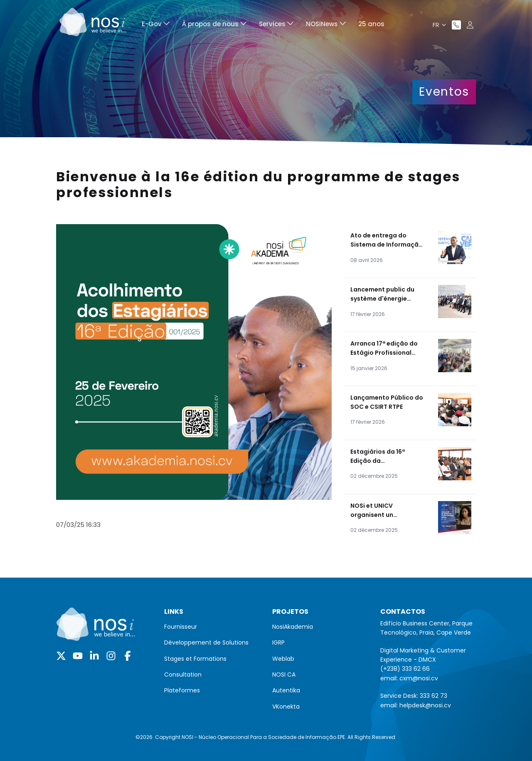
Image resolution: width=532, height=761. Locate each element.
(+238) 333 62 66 (405, 669)
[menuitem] (156, 25)
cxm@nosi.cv (419, 678)
